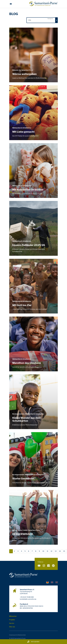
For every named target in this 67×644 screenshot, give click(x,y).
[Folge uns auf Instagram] (44, 566)
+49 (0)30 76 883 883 (27, 597)
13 (56, 551)
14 (60, 551)
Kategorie (50, 19)
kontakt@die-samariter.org (28, 599)
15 (64, 551)
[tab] (47, 582)
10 (43, 551)
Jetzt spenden (33, 642)
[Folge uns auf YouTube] (39, 566)
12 (51, 551)
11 (47, 551)
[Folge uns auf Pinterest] (53, 566)
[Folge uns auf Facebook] (49, 566)
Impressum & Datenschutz (17, 635)
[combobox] (42, 20)
